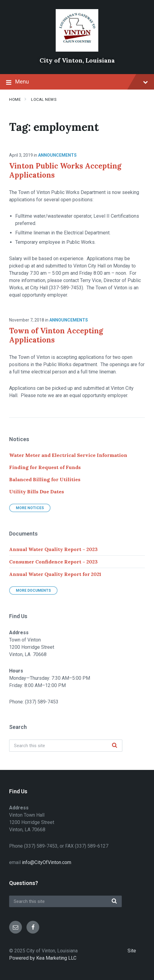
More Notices (30, 508)
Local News (44, 99)
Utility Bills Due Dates (37, 492)
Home (15, 99)
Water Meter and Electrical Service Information (68, 455)
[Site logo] (77, 50)
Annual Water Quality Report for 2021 (55, 574)
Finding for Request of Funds (45, 467)
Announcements (57, 155)
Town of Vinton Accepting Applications (56, 335)
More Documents (33, 590)
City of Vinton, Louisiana (77, 60)
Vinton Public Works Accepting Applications (65, 170)
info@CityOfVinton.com (47, 862)
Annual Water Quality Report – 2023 (53, 549)
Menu (77, 82)
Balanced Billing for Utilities (45, 479)
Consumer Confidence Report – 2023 (53, 562)
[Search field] (66, 746)
